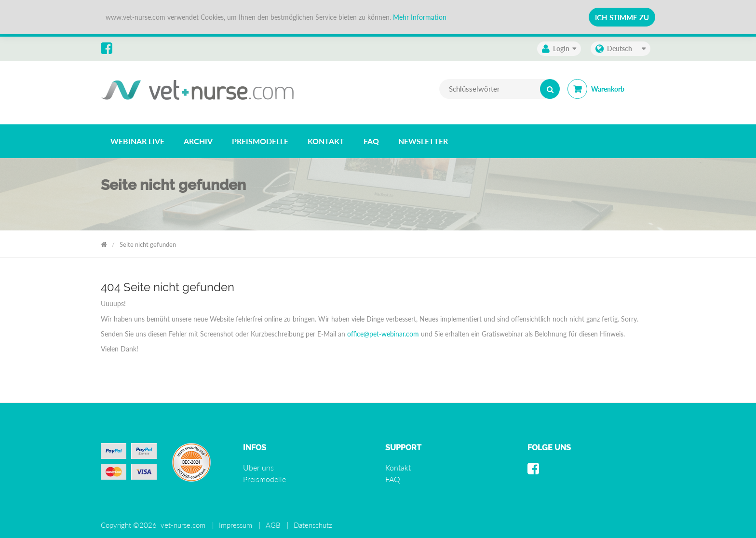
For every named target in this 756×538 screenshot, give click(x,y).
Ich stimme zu (622, 17)
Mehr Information (420, 17)
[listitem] (137, 141)
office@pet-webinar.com (383, 334)
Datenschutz (313, 525)
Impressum (236, 525)
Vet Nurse (104, 243)
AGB (273, 525)
